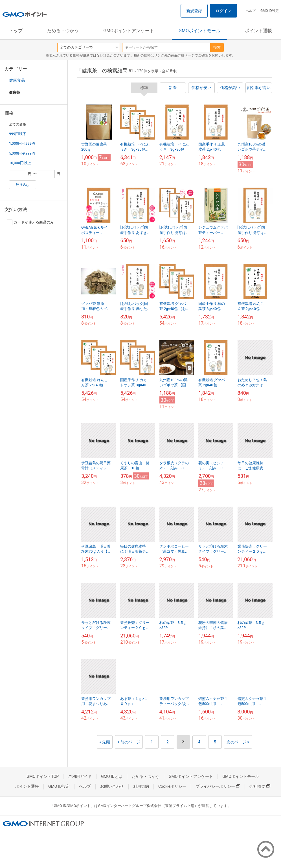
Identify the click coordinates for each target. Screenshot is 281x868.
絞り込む (23, 185)
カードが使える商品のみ (30, 222)
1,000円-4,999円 (22, 143)
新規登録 (194, 11)
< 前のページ (129, 742)
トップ (16, 31)
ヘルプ (251, 11)
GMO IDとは (112, 776)
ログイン (223, 11)
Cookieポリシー (172, 786)
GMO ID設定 (270, 11)
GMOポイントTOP (43, 776)
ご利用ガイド (80, 776)
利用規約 (141, 786)
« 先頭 (105, 742)
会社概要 (260, 786)
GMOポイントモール (199, 31)
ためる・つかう (63, 31)
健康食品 (17, 80)
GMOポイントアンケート (129, 31)
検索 (217, 47)
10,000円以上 (20, 163)
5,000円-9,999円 (22, 153)
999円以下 (18, 134)
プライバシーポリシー (218, 786)
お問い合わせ (112, 786)
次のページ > (238, 742)
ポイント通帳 (258, 31)
